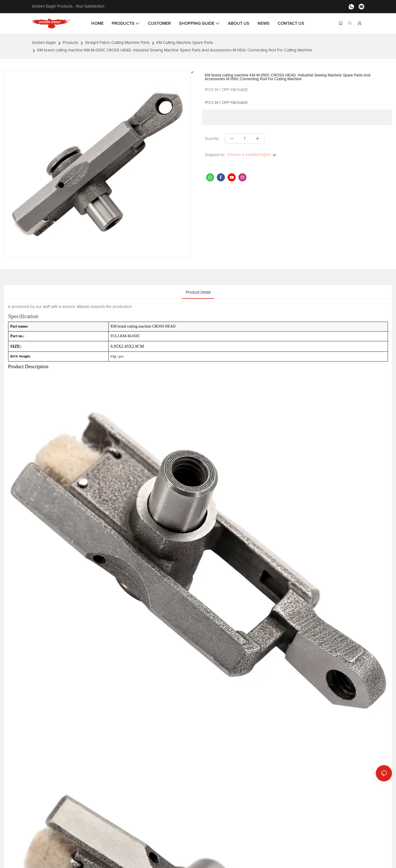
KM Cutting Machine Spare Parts (185, 43)
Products (70, 43)
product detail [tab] (198, 292)
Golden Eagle (44, 43)
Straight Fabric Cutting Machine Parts (117, 43)
